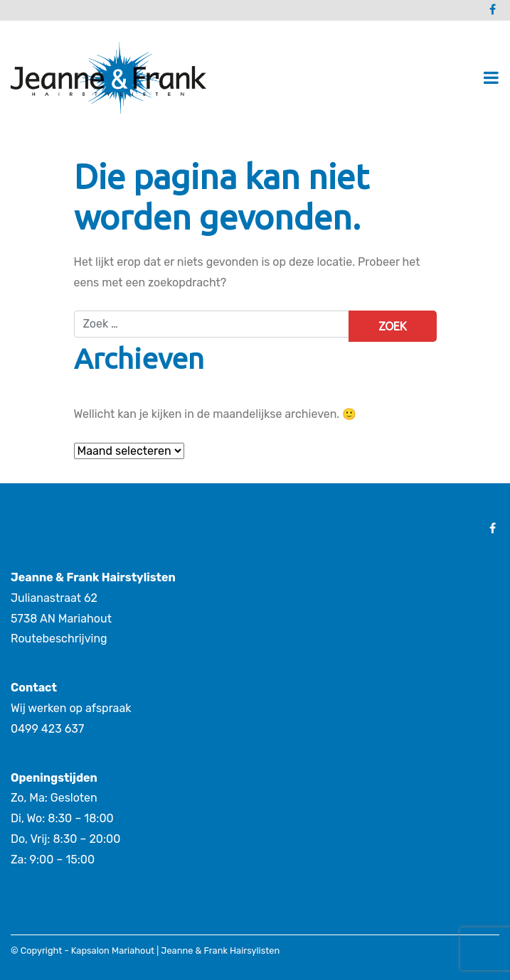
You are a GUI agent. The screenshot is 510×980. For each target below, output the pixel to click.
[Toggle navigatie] (491, 78)
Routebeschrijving (59, 639)
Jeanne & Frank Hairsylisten (220, 951)
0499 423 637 (47, 729)
